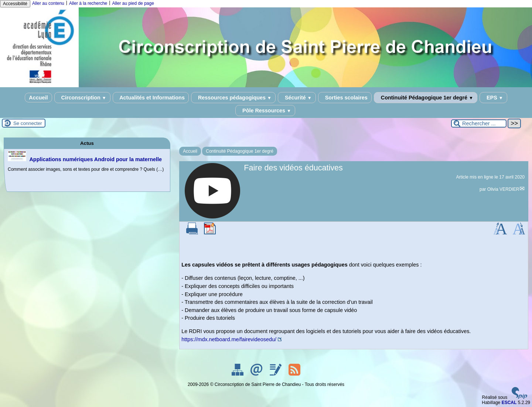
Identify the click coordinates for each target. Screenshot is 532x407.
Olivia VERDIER (503, 189)
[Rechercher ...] (479, 123)
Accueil (38, 98)
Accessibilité (15, 4)
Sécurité (297, 98)
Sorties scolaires (345, 98)
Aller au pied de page (133, 3)
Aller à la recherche (88, 3)
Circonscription (82, 98)
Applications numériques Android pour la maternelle (96, 159)
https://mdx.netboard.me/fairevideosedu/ (229, 339)
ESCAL (509, 403)
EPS (493, 98)
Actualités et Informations (151, 98)
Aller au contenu (48, 3)
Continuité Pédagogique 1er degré (426, 98)
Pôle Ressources (265, 111)
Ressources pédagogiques (233, 98)
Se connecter (28, 123)
